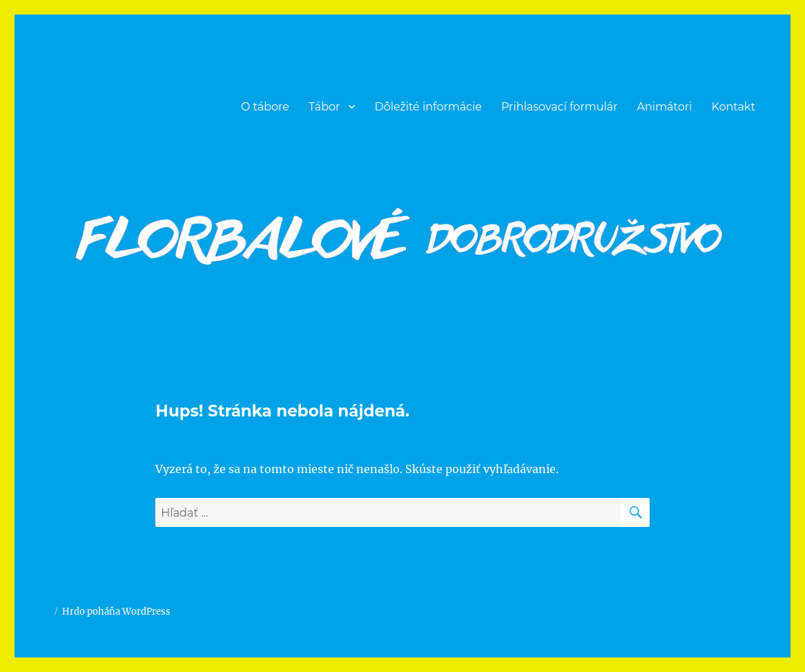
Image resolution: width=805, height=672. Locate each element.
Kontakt (733, 107)
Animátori (665, 107)
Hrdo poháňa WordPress (116, 612)
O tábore (265, 107)
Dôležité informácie (428, 107)
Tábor (324, 107)
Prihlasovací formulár (560, 107)
